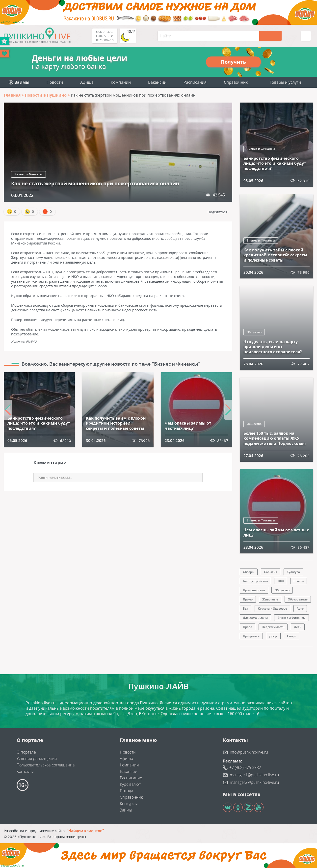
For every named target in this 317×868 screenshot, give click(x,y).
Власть (299, 581)
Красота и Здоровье (272, 609)
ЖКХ (281, 581)
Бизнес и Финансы (28, 174)
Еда (246, 609)
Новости (55, 82)
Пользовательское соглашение (46, 765)
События (271, 572)
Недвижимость (273, 627)
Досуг (273, 636)
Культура (293, 572)
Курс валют (130, 784)
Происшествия (254, 590)
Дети (298, 627)
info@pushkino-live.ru (249, 752)
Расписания (195, 82)
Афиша (87, 82)
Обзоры (249, 572)
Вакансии (157, 82)
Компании (121, 82)
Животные (270, 599)
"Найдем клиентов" (85, 831)
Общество (254, 332)
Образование (298, 599)
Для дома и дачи (255, 618)
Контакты (25, 771)
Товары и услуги (285, 82)
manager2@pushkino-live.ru (254, 782)
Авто (300, 609)
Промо (248, 599)
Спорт (291, 636)
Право (248, 627)
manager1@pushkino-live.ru (254, 775)
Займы (126, 810)
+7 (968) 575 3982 (245, 767)
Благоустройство (255, 581)
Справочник (236, 82)
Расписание (131, 778)
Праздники (251, 636)
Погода (126, 791)
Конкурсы (129, 804)
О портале (26, 752)
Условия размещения (37, 759)
